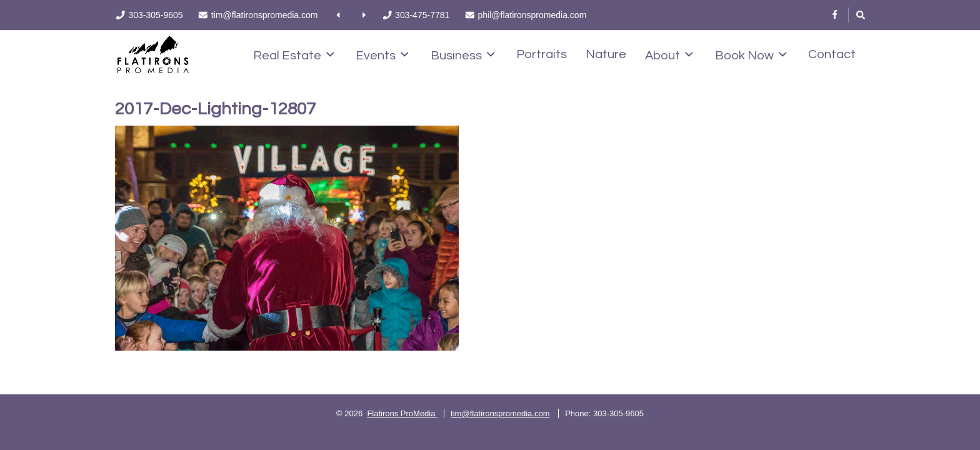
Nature (606, 54)
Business (463, 55)
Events (382, 55)
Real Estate (294, 55)
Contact (832, 54)
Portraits (542, 54)
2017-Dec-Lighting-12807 (215, 109)
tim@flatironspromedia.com (500, 413)
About (669, 55)
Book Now (751, 55)
